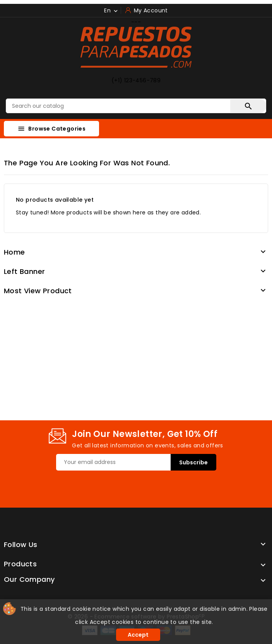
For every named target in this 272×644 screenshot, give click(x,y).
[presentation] (115, 486)
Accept (138, 635)
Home (15, 252)
